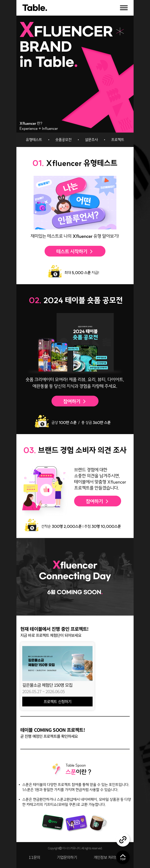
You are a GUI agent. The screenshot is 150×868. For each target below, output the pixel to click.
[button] (75, 716)
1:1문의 (34, 857)
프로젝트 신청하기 (57, 701)
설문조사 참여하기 (98, 501)
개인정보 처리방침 (107, 857)
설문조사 (89, 140)
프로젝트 (116, 140)
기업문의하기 (67, 857)
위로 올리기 (123, 857)
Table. (35, 8)
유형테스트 (34, 140)
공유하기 (123, 840)
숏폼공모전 (61, 140)
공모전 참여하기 (75, 401)
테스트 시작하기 (75, 251)
